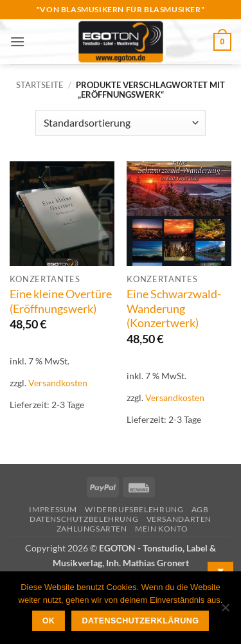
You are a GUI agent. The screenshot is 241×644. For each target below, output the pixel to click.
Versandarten (179, 519)
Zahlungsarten (92, 529)
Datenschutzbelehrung (84, 519)
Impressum (53, 509)
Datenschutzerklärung (141, 621)
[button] (17, 41)
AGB (200, 509)
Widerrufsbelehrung (134, 509)
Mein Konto (161, 529)
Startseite (40, 85)
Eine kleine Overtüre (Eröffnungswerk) (61, 301)
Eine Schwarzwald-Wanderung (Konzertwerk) (174, 309)
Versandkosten (58, 383)
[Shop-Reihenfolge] (120, 123)
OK (49, 621)
